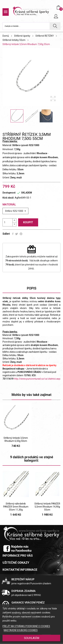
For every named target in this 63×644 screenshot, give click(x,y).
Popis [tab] (32, 288)
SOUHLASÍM (32, 638)
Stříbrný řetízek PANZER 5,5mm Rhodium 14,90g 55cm (47, 507)
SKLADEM (27, 193)
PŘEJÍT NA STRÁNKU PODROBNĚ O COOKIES (26, 626)
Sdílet (13, 234)
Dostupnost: (9, 193)
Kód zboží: (8, 198)
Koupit (28, 222)
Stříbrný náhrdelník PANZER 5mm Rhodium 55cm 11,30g (16, 507)
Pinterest (21, 234)
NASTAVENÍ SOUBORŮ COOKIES (21, 630)
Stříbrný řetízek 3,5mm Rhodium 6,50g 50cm (16, 439)
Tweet (17, 234)
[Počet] (8, 222)
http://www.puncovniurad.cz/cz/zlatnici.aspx (38, 379)
